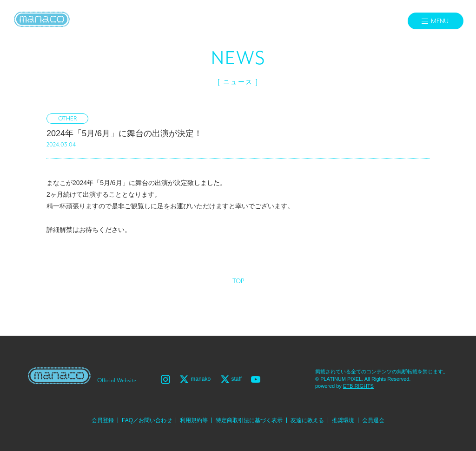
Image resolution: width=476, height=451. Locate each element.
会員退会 (373, 420)
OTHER (68, 119)
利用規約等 (194, 420)
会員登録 (103, 420)
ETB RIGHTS (358, 386)
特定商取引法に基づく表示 (249, 420)
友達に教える (307, 420)
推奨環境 (343, 420)
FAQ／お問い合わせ (147, 420)
